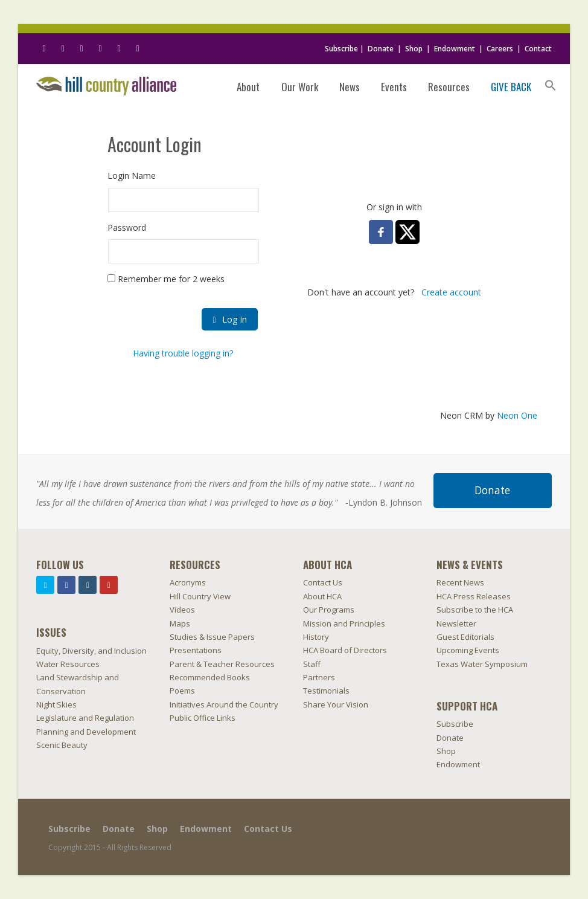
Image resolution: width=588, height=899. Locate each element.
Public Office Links (203, 718)
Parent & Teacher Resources (222, 664)
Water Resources (68, 664)
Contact (538, 49)
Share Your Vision (336, 704)
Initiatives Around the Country (224, 704)
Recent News (460, 582)
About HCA (322, 596)
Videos (182, 610)
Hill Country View (200, 596)
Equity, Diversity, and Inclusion (91, 651)
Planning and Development (86, 732)
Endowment (455, 49)
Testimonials (326, 691)
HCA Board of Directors (345, 650)
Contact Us (323, 582)
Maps (180, 623)
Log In (229, 319)
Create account (451, 292)
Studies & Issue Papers (212, 637)
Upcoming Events (468, 650)
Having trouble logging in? (183, 353)
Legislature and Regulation (85, 718)
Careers (500, 49)
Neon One (517, 415)
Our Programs (329, 610)
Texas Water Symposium (482, 664)
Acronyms (188, 582)
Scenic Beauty (62, 745)
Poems (182, 691)
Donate (381, 49)
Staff (312, 664)
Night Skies (56, 704)
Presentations (196, 650)
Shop (414, 49)
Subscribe (341, 49)
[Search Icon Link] (551, 86)
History (316, 637)
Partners (319, 677)
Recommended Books (210, 677)
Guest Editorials (465, 637)
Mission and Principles (344, 623)
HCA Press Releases (474, 596)
